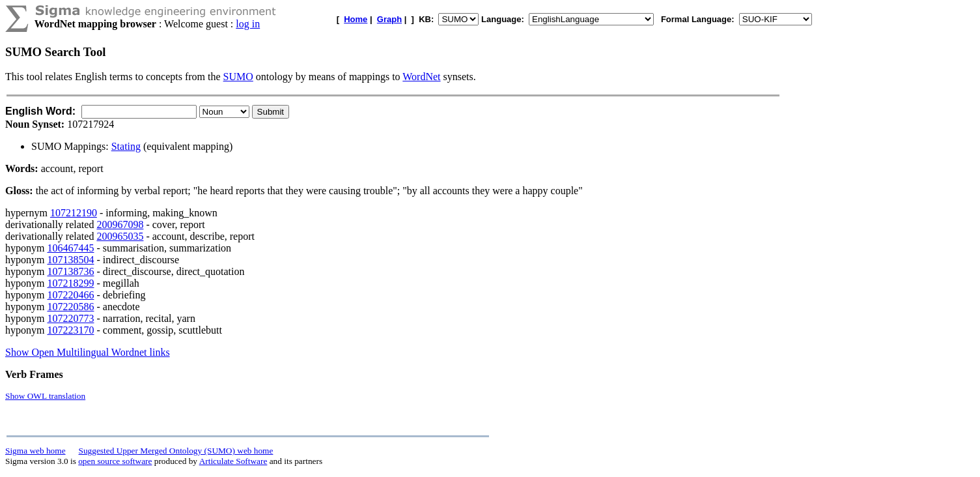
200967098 (120, 224)
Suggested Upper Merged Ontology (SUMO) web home (176, 451)
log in (248, 24)
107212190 (74, 213)
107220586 (70, 307)
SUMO (238, 77)
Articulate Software (233, 461)
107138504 (70, 260)
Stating (126, 146)
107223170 (70, 330)
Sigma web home (35, 451)
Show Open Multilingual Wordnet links (88, 352)
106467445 (70, 248)
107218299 (70, 283)
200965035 (120, 236)
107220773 (70, 318)
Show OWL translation (45, 396)
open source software (115, 461)
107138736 (70, 271)
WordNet (421, 77)
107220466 (70, 295)
